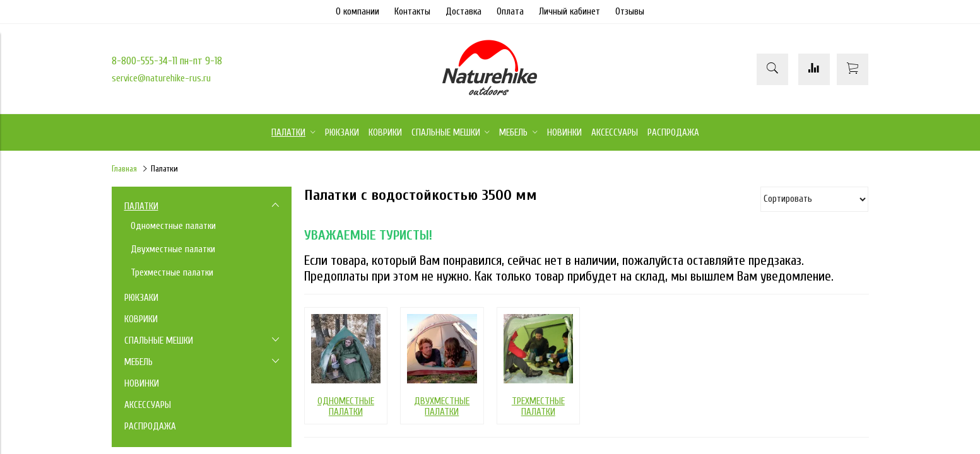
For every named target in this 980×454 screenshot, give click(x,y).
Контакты (412, 12)
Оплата (510, 12)
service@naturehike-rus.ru (161, 79)
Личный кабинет (570, 12)
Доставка (463, 12)
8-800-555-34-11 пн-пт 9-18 (167, 61)
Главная (124, 169)
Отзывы (630, 12)
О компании (357, 12)
